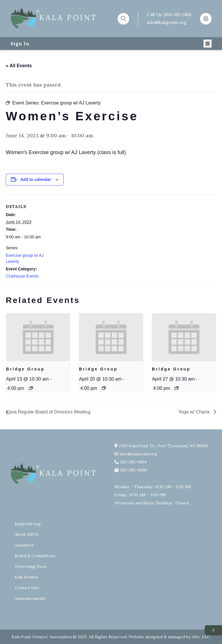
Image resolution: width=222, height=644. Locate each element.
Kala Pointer (27, 577)
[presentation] (38, 337)
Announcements (30, 598)
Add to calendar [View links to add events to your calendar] (36, 179)
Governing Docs (30, 566)
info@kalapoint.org (167, 22)
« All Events (19, 66)
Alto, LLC (201, 637)
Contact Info (27, 588)
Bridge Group (25, 369)
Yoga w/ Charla (195, 412)
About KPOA (27, 534)
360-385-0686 (134, 470)
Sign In (20, 44)
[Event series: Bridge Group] (31, 388)
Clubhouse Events (22, 276)
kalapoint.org (28, 524)
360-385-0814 (177, 15)
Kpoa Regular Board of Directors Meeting (48, 412)
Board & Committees (35, 556)
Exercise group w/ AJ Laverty (25, 258)
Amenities (24, 545)
